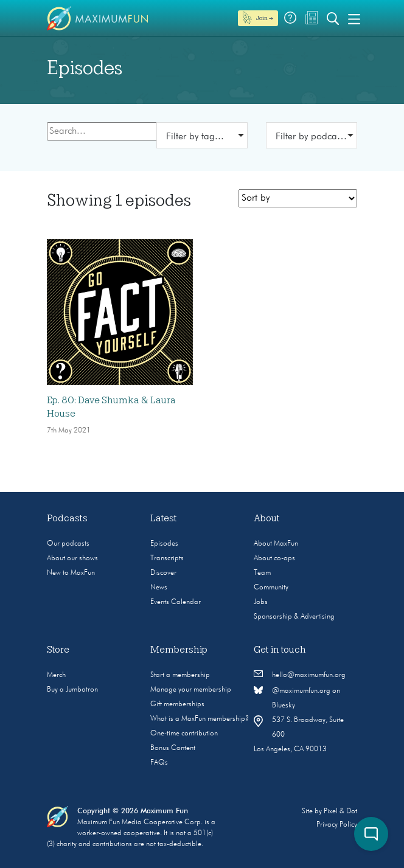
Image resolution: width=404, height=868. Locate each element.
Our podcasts (68, 544)
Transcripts (167, 558)
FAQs (159, 763)
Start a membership (180, 675)
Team (262, 573)
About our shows (72, 558)
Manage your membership (191, 690)
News (159, 588)
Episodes (164, 544)
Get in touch (280, 650)
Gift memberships (177, 704)
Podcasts (67, 518)
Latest (164, 518)
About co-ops (274, 558)
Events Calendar (176, 602)
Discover (163, 573)
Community (271, 588)
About (267, 518)
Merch (56, 675)
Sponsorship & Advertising (294, 617)
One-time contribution (184, 734)
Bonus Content (173, 748)
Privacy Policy (337, 825)
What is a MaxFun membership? (200, 719)
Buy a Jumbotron (72, 690)
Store (58, 650)
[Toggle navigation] (354, 18)
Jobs (261, 602)
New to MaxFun (71, 573)
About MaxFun (276, 544)
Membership (179, 650)
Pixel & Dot (340, 811)
